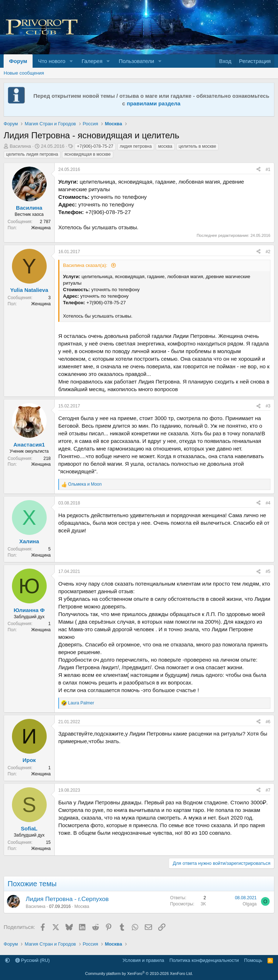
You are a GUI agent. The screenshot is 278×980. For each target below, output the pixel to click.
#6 (268, 722)
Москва (82, 906)
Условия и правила (143, 960)
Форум (18, 61)
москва (165, 146)
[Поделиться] (258, 170)
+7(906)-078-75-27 (95, 146)
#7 (268, 790)
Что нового (52, 61)
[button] (71, 61)
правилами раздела (153, 103)
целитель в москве (198, 146)
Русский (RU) (33, 960)
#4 (268, 503)
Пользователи (136, 61)
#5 (268, 571)
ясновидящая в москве (88, 154)
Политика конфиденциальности (204, 960)
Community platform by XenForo (139, 973)
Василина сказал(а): (86, 265)
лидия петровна (136, 146)
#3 (268, 406)
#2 (268, 252)
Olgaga (250, 904)
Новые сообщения (24, 73)
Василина (20, 146)
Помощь (253, 960)
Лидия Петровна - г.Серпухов (67, 899)
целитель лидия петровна (32, 154)
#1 (268, 169)
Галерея (92, 61)
